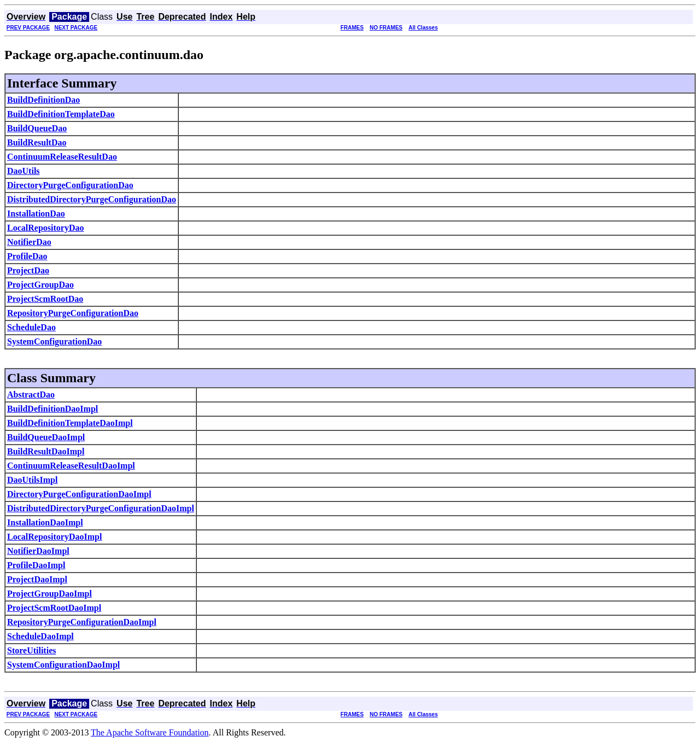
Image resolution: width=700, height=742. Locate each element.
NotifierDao (29, 242)
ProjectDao (28, 270)
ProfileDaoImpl (36, 565)
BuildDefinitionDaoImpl (52, 409)
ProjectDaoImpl (37, 579)
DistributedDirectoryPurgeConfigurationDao (92, 199)
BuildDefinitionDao (43, 100)
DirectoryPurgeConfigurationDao (70, 185)
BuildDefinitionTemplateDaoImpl (70, 423)
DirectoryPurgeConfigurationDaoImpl (79, 494)
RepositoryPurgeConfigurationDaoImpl (82, 622)
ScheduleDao (31, 327)
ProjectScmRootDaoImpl (54, 608)
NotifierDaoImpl (38, 551)
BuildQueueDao (37, 128)
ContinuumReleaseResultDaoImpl (71, 466)
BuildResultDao (37, 142)
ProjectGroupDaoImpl (49, 594)
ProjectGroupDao (40, 285)
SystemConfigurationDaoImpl (63, 665)
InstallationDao (36, 214)
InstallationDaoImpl (45, 522)
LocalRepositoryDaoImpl (54, 537)
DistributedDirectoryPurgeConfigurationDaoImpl (101, 508)
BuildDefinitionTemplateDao (61, 114)
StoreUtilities (31, 650)
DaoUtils (24, 171)
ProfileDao (27, 256)
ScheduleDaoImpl (40, 636)
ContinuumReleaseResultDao (62, 157)
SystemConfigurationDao (54, 341)
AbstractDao (31, 395)
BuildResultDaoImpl (46, 451)
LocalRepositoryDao (45, 228)
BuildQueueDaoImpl (46, 437)
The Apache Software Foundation (150, 732)
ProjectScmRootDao (45, 299)
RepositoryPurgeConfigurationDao (73, 313)
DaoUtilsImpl (32, 480)
